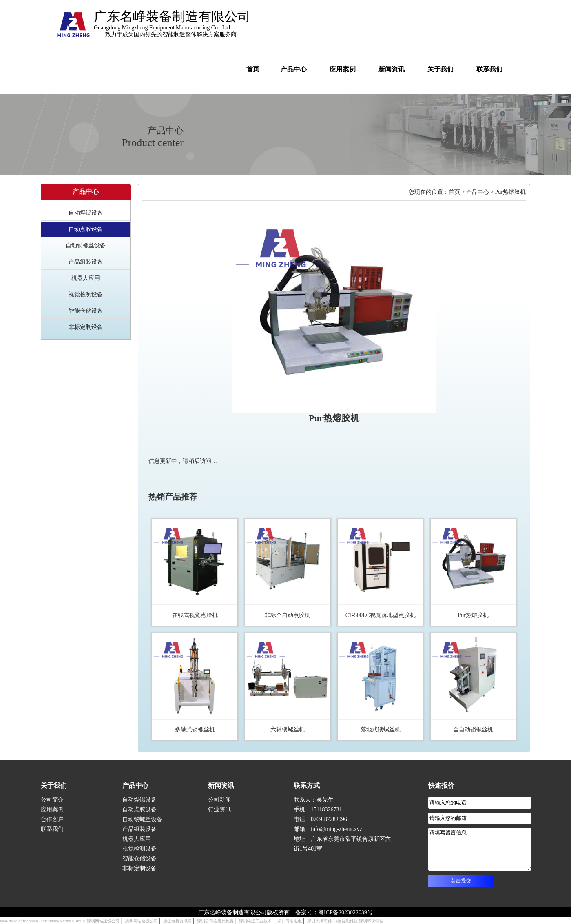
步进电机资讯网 (177, 921)
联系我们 (52, 829)
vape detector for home (19, 921)
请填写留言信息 (480, 849)
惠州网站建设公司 (142, 921)
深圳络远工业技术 (255, 921)
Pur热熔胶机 (473, 615)
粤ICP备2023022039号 (345, 912)
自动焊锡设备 (86, 213)
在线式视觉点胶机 (195, 615)
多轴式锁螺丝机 (195, 730)
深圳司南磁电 (290, 921)
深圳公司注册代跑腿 (215, 921)
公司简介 (52, 800)
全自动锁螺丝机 (473, 730)
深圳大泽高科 (319, 921)
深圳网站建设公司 (103, 921)
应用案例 (52, 810)
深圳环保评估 (371, 921)
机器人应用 (86, 278)
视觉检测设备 (86, 294)
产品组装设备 (86, 262)
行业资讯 (219, 810)
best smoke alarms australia (63, 921)
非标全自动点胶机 (288, 615)
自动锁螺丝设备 (86, 245)
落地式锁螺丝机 (381, 730)
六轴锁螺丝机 (288, 730)
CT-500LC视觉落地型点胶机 (381, 615)
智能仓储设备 (86, 311)
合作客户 (52, 819)
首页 (454, 192)
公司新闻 (219, 800)
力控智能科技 (345, 921)
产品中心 (478, 192)
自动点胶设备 (86, 229)
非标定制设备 (86, 327)
